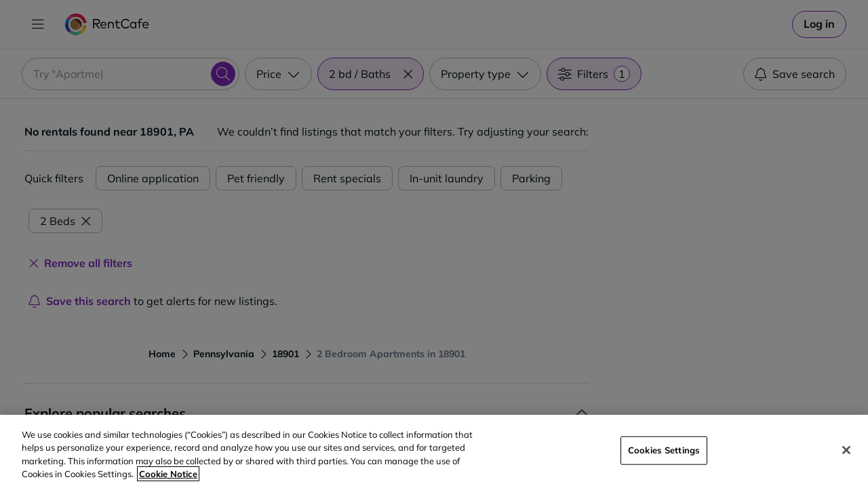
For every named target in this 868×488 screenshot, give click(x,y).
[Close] (846, 450)
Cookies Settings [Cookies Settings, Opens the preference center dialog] (664, 450)
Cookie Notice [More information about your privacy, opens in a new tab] (168, 474)
